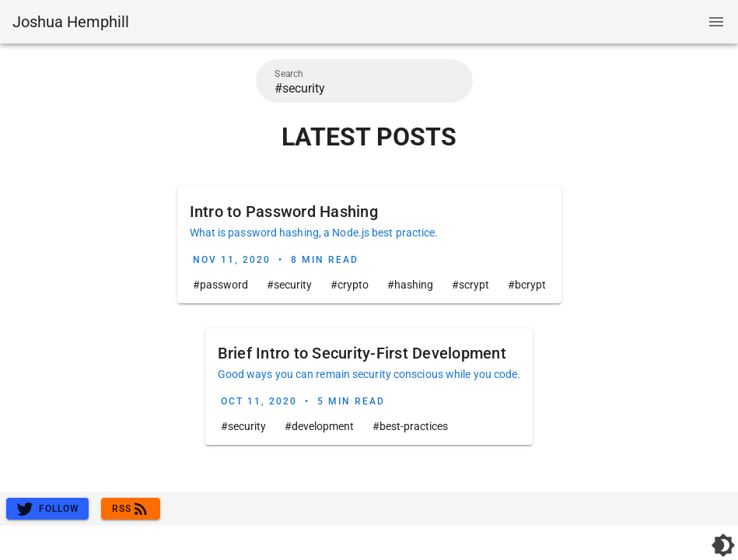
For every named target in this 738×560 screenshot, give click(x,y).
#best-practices (410, 426)
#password (220, 285)
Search (289, 74)
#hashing (410, 285)
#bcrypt (527, 285)
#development (319, 426)
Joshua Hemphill (71, 22)
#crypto (350, 285)
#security (289, 285)
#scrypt (470, 285)
